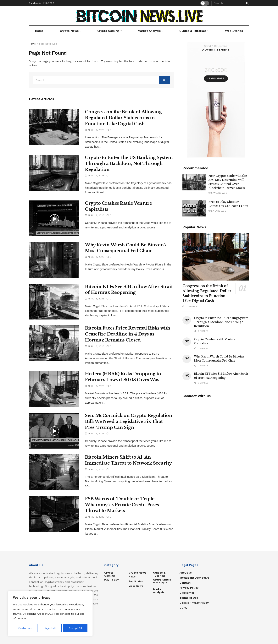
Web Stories (234, 31)
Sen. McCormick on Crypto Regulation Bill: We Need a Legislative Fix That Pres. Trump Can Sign (129, 421)
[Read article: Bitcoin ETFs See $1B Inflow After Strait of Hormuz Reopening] (54, 302)
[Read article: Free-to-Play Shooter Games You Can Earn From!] (194, 208)
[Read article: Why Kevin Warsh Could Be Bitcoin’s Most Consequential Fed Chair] (54, 260)
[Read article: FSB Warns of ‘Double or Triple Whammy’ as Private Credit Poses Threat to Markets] (54, 514)
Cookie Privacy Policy (194, 603)
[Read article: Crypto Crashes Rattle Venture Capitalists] (54, 218)
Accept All (75, 628)
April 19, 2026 (95, 130)
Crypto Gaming (108, 31)
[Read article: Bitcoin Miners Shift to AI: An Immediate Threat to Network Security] (54, 472)
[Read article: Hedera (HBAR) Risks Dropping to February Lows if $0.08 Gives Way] (54, 389)
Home (39, 31)
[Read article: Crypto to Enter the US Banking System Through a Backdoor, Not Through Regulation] (54, 173)
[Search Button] (247, 3)
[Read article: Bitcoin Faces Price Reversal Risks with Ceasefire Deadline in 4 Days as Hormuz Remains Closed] (54, 343)
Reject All (50, 628)
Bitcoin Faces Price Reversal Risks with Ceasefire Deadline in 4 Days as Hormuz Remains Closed (128, 334)
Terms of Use (189, 598)
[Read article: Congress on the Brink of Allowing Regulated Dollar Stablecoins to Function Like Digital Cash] (54, 127)
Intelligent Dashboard (195, 578)
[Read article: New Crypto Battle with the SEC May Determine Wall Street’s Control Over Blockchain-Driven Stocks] (194, 182)
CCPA (183, 608)
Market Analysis (149, 31)
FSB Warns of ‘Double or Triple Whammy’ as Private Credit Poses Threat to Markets (122, 505)
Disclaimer (187, 593)
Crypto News (69, 31)
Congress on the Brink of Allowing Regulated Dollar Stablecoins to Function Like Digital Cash (123, 118)
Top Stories (136, 581)
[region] (50, 614)
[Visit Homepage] (139, 16)
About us (186, 573)
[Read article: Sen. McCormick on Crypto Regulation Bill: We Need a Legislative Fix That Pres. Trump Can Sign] (54, 431)
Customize (25, 628)
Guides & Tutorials (193, 31)
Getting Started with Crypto (162, 581)
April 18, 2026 (95, 257)
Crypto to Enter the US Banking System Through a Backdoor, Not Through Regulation (129, 164)
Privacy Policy (189, 588)
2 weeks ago (218, 193)
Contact (185, 583)
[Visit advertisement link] (216, 100)
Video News (136, 586)
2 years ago (217, 211)
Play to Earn (112, 580)
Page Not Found (48, 44)
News (132, 577)
